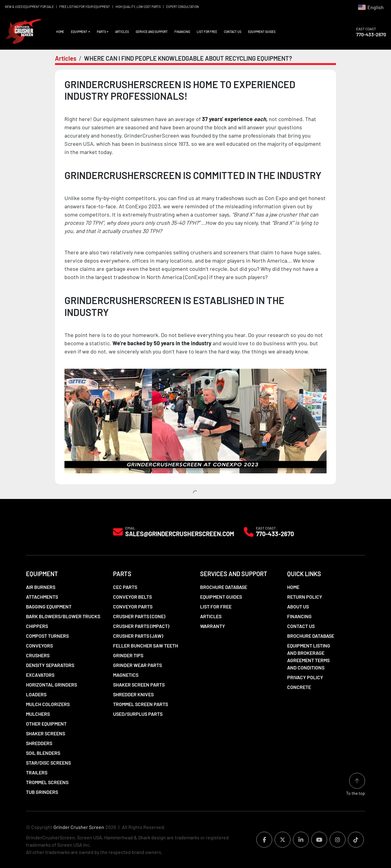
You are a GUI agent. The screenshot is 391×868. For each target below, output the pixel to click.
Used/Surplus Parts (138, 714)
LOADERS (36, 694)
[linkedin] (301, 840)
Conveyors (39, 646)
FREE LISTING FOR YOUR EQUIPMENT (85, 7)
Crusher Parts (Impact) (141, 626)
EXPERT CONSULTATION (183, 7)
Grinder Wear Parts (137, 665)
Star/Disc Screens (48, 763)
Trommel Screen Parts (141, 704)
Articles (122, 32)
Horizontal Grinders (51, 685)
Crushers (38, 655)
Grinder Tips (128, 655)
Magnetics (126, 675)
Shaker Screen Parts (139, 685)
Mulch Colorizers (48, 704)
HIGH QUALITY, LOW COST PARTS (138, 7)
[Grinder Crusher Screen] (54, 531)
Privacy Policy (305, 677)
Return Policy (305, 597)
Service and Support (152, 32)
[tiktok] (356, 840)
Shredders (39, 743)
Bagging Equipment (49, 606)
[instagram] (338, 840)
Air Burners (41, 587)
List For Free (207, 32)
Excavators (40, 675)
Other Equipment (46, 724)
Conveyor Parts (133, 606)
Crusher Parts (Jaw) (138, 636)
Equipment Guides (262, 32)
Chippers (37, 626)
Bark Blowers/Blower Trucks (63, 616)
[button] (80, 32)
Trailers (37, 772)
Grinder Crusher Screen (79, 827)
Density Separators (50, 665)
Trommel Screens (47, 782)
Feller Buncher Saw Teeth (146, 646)
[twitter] (283, 840)
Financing (182, 32)
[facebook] (264, 840)
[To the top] (356, 785)
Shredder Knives (133, 694)
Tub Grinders (42, 792)
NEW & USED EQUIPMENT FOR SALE (29, 7)
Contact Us (233, 32)
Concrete (299, 687)
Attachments (42, 597)
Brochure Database (224, 587)
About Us (298, 606)
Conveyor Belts (132, 597)
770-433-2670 (371, 34)
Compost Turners (47, 636)
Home (60, 32)
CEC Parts (125, 587)
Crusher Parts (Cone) (139, 616)
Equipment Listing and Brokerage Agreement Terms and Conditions (309, 656)
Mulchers (38, 714)
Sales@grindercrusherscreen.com (180, 534)
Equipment (79, 32)
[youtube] (319, 840)
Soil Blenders (43, 753)
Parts (101, 32)
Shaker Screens (46, 733)
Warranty (213, 626)
